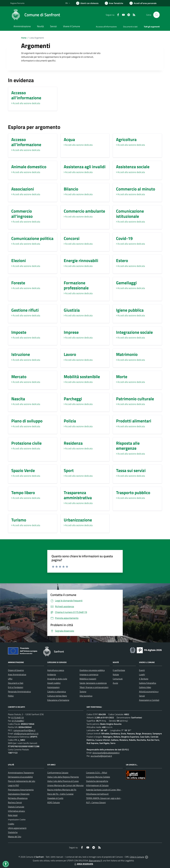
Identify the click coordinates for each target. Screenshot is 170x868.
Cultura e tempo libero (57, 696)
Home (24, 38)
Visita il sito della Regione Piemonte (63, 777)
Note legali (13, 815)
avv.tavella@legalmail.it (101, 756)
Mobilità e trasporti (88, 679)
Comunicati (118, 679)
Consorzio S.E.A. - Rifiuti (97, 773)
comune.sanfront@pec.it (24, 730)
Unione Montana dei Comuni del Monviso (65, 785)
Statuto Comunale (16, 807)
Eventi (142, 670)
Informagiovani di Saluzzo (97, 785)
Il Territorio (144, 679)
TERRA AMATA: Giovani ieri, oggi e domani (105, 798)
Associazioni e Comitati (149, 700)
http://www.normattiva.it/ (97, 794)
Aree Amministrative (17, 674)
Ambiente (52, 674)
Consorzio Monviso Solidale (98, 777)
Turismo (83, 692)
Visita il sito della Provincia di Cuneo (63, 781)
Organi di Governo (16, 670)
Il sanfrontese (119, 670)
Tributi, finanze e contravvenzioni (94, 687)
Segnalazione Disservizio (19, 794)
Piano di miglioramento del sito (22, 781)
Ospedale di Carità (55, 798)
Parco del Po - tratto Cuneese (60, 794)
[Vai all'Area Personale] (143, 3)
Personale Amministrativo (19, 692)
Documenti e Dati (16, 683)
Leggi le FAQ (13, 785)
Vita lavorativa (86, 696)
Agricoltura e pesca (56, 670)
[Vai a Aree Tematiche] (114, 3)
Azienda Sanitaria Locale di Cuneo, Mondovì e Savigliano (111, 790)
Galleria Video (145, 687)
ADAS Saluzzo (54, 802)
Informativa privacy (16, 811)
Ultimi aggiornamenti (17, 828)
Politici (11, 696)
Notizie (116, 674)
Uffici (10, 679)
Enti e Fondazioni (16, 687)
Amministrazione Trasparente (21, 773)
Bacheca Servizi (15, 802)
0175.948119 (17, 718)
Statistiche (13, 832)
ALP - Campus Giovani (96, 802)
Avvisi (115, 683)
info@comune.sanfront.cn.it (26, 734)
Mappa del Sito (15, 837)
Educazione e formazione (58, 700)
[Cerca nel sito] (156, 15)
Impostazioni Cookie (17, 819)
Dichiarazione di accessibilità (20, 777)
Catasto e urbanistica (57, 692)
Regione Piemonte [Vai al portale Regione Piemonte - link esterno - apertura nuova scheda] (17, 3)
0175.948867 (18, 721)
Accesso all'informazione (106, 27)
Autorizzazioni (53, 687)
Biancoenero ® (95, 861)
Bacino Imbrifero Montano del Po (62, 790)
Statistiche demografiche (97, 781)
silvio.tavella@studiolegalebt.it (106, 753)
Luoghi (142, 674)
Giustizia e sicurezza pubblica (92, 670)
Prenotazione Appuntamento (21, 790)
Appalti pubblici (54, 683)
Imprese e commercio (89, 674)
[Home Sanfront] (35, 15)
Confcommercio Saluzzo (58, 773)
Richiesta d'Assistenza (18, 798)
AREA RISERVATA (83, 864)
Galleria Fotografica (148, 683)
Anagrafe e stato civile (57, 679)
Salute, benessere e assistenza (93, 683)
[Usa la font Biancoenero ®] (87, 3)
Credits (11, 824)
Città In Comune (137, 857)
